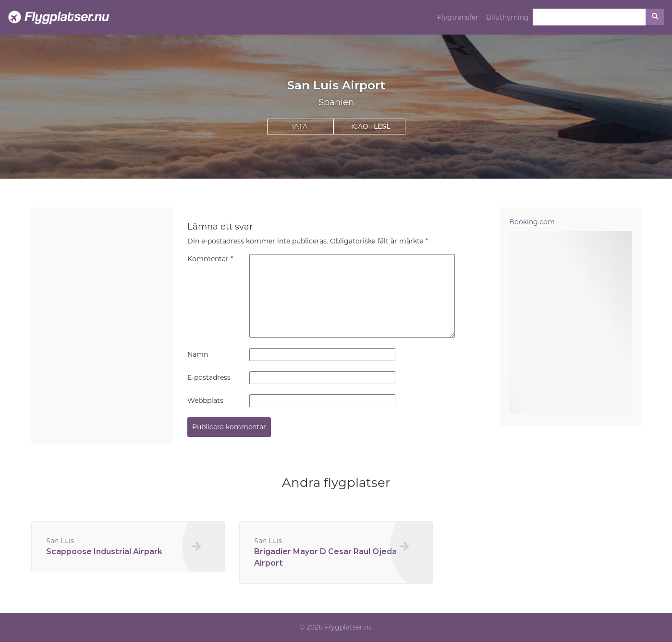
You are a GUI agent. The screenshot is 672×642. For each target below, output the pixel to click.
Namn (198, 354)
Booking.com (532, 222)
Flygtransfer (458, 17)
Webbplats (205, 400)
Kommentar (210, 259)
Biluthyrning (507, 17)
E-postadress (209, 377)
